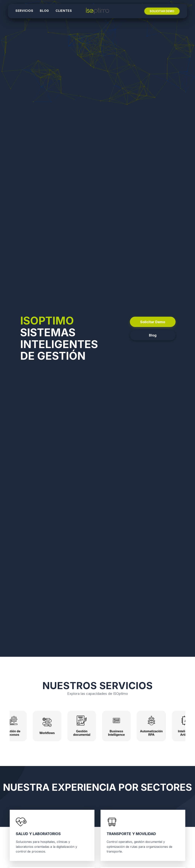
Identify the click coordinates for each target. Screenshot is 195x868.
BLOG (44, 11)
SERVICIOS (24, 11)
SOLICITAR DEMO (162, 11)
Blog (153, 335)
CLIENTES (64, 11)
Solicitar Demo (153, 322)
